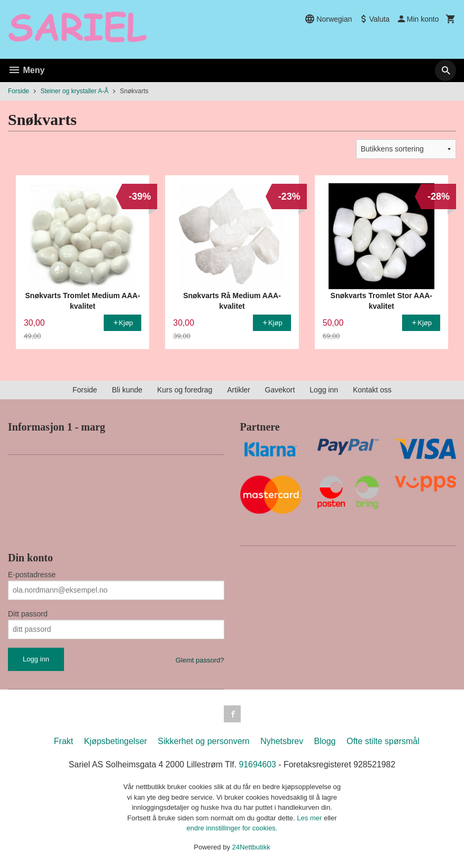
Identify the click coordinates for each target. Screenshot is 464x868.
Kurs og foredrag (185, 390)
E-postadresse (32, 575)
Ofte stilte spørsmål (383, 741)
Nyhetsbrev (282, 741)
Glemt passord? (200, 660)
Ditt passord (28, 614)
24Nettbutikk (251, 847)
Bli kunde (127, 390)
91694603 (258, 764)
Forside (19, 91)
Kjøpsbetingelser (116, 741)
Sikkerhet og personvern (203, 741)
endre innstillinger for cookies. (232, 828)
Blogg (325, 741)
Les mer (310, 818)
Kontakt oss (372, 390)
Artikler (239, 390)
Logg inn (324, 390)
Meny (26, 70)
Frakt (63, 741)
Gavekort (280, 390)
